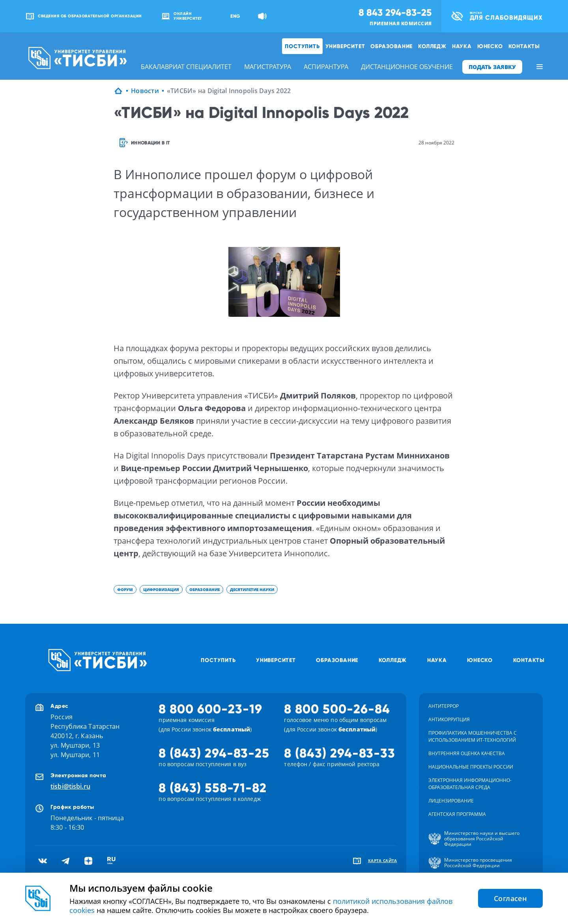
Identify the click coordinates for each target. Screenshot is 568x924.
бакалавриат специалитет (186, 67)
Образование (391, 46)
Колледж (432, 46)
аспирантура (326, 67)
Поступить (302, 46)
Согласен (510, 898)
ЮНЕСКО (490, 46)
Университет (345, 46)
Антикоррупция (449, 719)
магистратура (268, 67)
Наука (462, 46)
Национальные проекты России (471, 767)
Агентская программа (457, 814)
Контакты (524, 46)
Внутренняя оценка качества (467, 753)
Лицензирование (451, 801)
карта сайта (383, 860)
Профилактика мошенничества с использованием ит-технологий (473, 736)
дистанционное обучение (407, 67)
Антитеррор (444, 706)
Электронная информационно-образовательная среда (470, 784)
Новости (145, 91)
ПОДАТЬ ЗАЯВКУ (492, 67)
